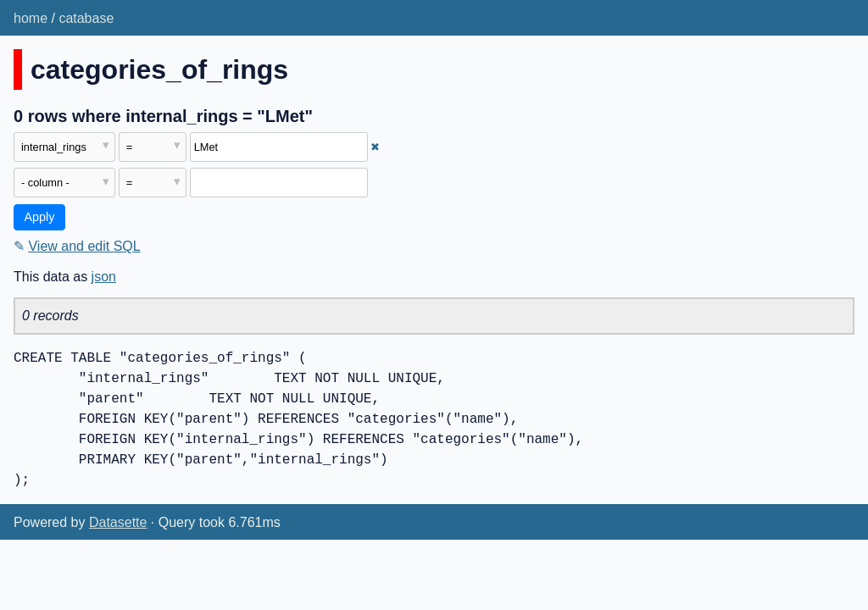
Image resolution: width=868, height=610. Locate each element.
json (104, 277)
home (31, 18)
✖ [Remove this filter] (375, 147)
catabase (86, 18)
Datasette (118, 522)
